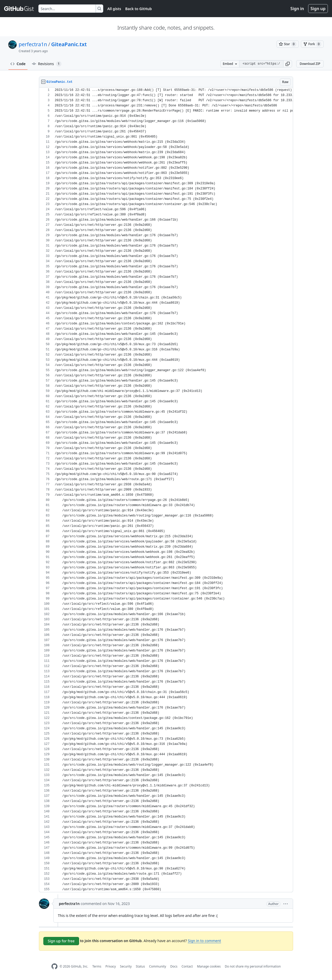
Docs (174, 966)
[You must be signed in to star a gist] (288, 44)
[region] (166, 490)
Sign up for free (61, 941)
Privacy (111, 966)
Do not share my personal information (253, 966)
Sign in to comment (204, 941)
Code (18, 64)
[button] (288, 64)
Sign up (318, 9)
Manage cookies (209, 966)
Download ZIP (310, 64)
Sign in (297, 9)
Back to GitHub (139, 9)
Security (126, 966)
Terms (97, 966)
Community (158, 966)
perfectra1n (33, 44)
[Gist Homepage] (19, 9)
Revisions (47, 64)
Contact (187, 966)
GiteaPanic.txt (69, 44)
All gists (114, 9)
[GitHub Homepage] (54, 966)
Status (140, 966)
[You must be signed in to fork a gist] (312, 44)
